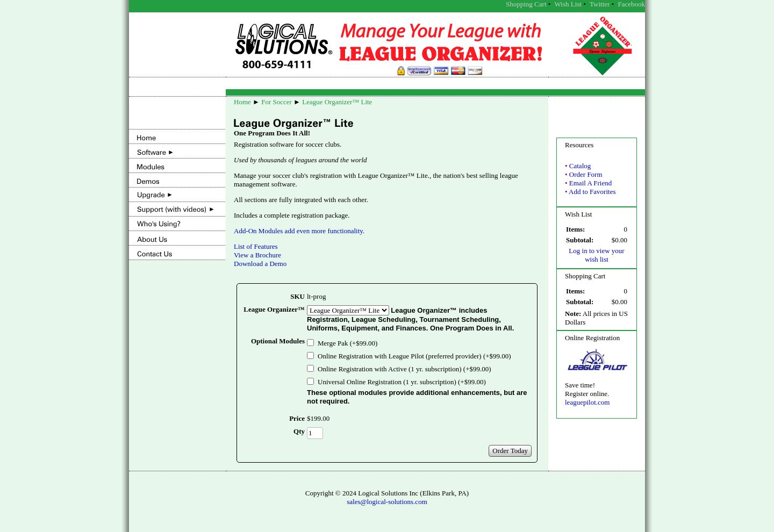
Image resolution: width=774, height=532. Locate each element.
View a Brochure (257, 255)
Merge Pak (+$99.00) (347, 343)
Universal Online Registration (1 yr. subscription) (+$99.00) (402, 382)
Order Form (586, 174)
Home (242, 102)
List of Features (256, 246)
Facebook (631, 4)
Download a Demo (260, 264)
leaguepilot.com (587, 402)
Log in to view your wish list (596, 255)
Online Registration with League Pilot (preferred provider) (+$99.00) (414, 356)
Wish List (568, 4)
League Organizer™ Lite (337, 102)
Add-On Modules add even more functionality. (299, 231)
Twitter (600, 4)
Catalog (580, 166)
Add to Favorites (592, 192)
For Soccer (277, 102)
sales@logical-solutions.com (387, 502)
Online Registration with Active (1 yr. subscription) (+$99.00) (404, 369)
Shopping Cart (526, 4)
